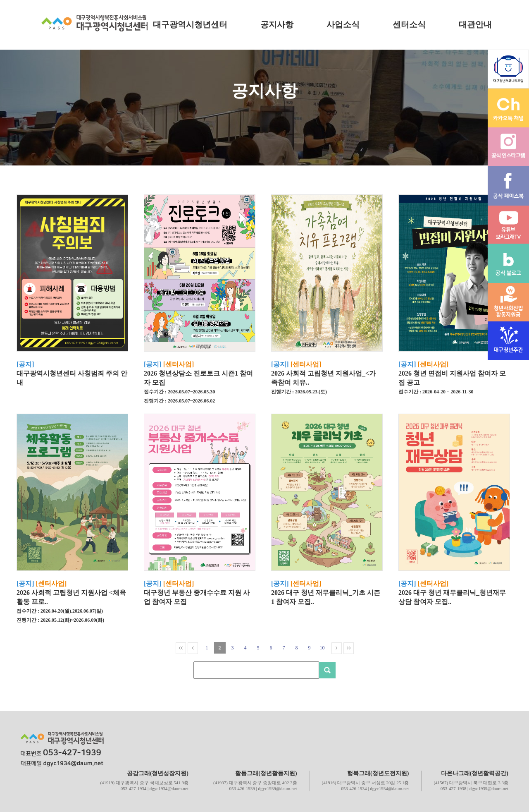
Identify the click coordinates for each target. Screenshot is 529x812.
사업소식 (343, 24)
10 (322, 648)
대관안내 (475, 24)
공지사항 (277, 24)
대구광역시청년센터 (190, 24)
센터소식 (409, 24)
